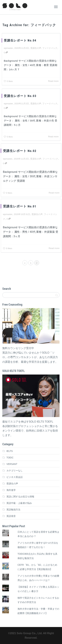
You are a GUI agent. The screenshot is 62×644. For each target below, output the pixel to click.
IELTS (10, 451)
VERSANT (12, 464)
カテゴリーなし (15, 471)
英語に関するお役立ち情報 (20, 497)
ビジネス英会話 (15, 477)
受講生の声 (36, 48)
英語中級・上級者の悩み (19, 503)
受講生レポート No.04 (20, 40)
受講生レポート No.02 (20, 151)
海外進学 (11, 490)
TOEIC (10, 458)
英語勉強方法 (13, 510)
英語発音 (11, 516)
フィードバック (50, 48)
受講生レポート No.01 (20, 207)
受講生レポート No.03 (20, 96)
